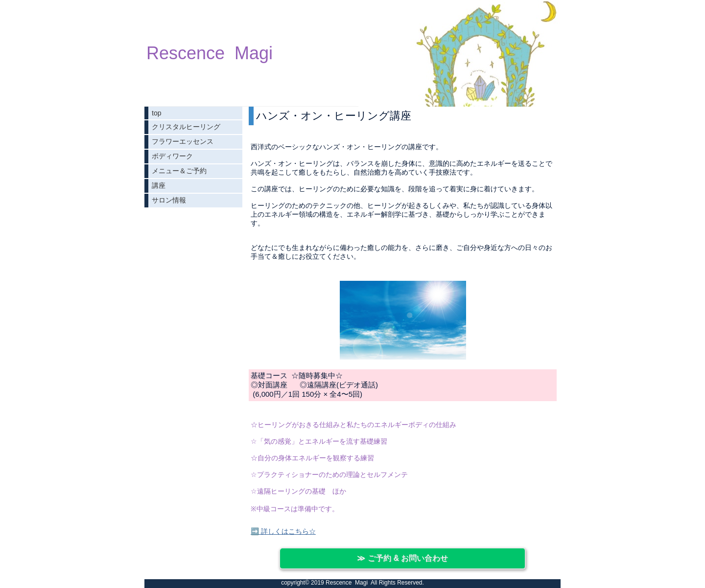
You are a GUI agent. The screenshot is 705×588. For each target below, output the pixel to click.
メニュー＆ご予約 (179, 171)
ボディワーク (172, 156)
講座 (159, 185)
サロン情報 (169, 200)
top (156, 113)
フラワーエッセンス (183, 141)
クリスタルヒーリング (186, 127)
